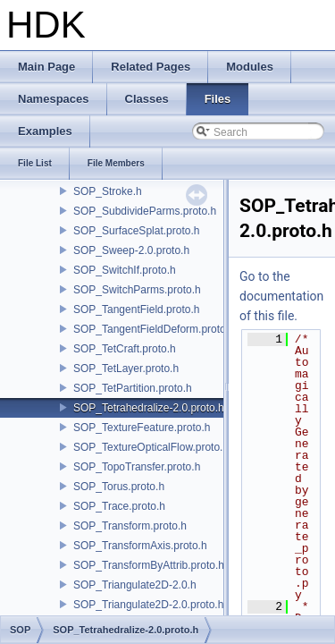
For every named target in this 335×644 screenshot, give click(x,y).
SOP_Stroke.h (108, 191)
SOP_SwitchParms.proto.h (137, 290)
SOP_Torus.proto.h (119, 487)
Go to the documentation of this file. (281, 296)
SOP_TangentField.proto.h (136, 309)
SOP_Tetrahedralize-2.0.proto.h (149, 408)
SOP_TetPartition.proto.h (133, 388)
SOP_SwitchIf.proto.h (125, 270)
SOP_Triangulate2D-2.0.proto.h (148, 605)
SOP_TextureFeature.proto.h (142, 428)
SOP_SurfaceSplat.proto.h (136, 231)
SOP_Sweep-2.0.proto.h (131, 250)
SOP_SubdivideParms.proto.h (145, 211)
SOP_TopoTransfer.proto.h (137, 467)
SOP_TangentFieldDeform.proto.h (154, 329)
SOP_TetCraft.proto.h (125, 349)
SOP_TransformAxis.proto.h (140, 546)
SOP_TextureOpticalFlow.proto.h (151, 447)
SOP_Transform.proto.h (130, 526)
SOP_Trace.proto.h (119, 506)
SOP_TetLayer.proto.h (126, 369)
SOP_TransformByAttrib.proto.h (149, 565)
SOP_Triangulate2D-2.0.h (135, 585)
